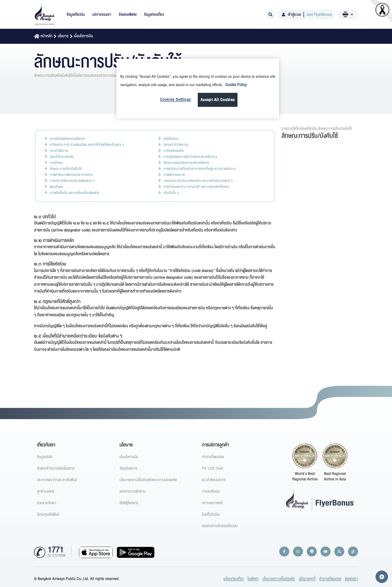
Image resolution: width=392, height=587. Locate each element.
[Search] (270, 15)
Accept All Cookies (218, 100)
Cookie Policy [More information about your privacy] (236, 85)
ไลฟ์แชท (253, 579)
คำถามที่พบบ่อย (330, 579)
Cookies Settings (175, 100)
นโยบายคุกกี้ (307, 579)
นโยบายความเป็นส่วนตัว (279, 579)
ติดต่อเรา (351, 579)
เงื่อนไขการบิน (83, 36)
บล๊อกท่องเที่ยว (234, 579)
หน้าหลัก (46, 36)
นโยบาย (63, 36)
